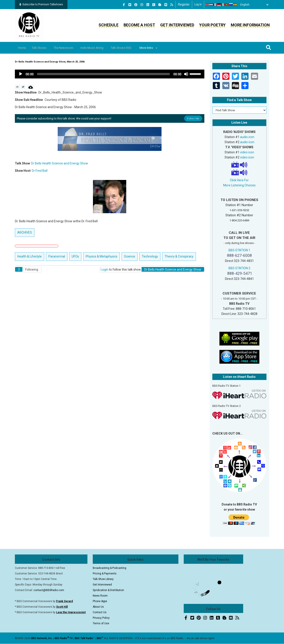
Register (184, 4)
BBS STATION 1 (239, 250)
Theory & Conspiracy (179, 256)
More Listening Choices (239, 185)
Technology (150, 256)
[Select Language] (253, 5)
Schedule (108, 25)
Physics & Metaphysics (102, 256)
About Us (98, 607)
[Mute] (186, 74)
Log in (198, 4)
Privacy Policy (101, 618)
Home (23, 48)
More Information (250, 25)
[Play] (21, 74)
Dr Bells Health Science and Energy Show (60, 163)
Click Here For (239, 180)
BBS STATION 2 (239, 268)
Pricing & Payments (105, 574)
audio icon (247, 137)
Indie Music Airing (100, 48)
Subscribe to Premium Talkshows (41, 4)
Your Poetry (212, 25)
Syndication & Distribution (108, 590)
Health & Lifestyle (30, 256)
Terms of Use (101, 623)
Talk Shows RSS (132, 48)
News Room (100, 596)
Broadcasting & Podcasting (109, 568)
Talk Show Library (103, 579)
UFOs (75, 256)
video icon (247, 152)
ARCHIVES (25, 232)
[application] (110, 74)
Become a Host (139, 25)
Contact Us (100, 612)
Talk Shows (42, 48)
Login (105, 269)
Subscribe (193, 118)
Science (130, 256)
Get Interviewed (177, 25)
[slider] (103, 74)
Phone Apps (100, 601)
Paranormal (57, 256)
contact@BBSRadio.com (49, 590)
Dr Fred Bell (40, 171)
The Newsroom (69, 48)
